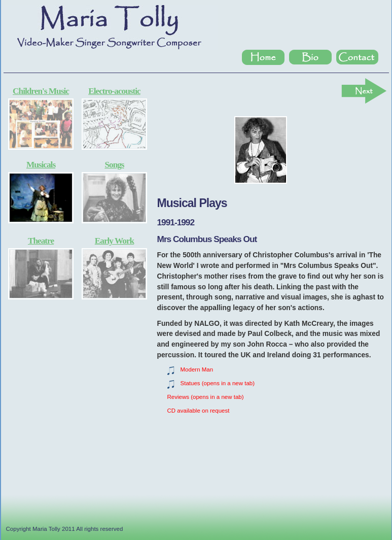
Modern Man (197, 369)
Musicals (41, 165)
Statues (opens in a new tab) (218, 383)
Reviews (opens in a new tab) (206, 397)
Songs (114, 165)
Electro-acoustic (114, 91)
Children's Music (41, 91)
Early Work (114, 241)
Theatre (41, 241)
